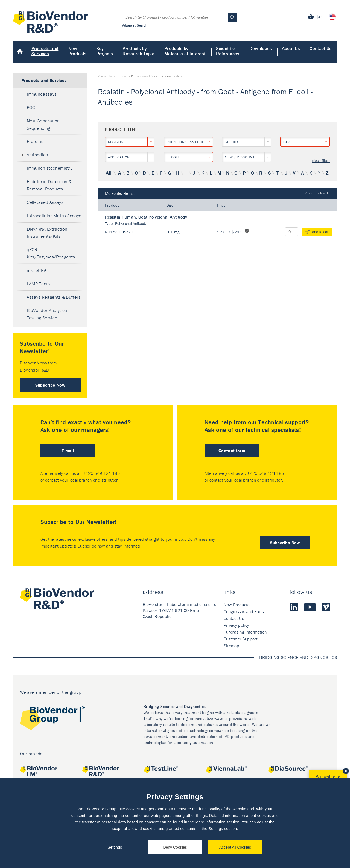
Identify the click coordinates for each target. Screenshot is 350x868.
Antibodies (37, 155)
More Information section (217, 822)
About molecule (318, 193)
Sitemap (231, 646)
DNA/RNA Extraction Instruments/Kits (47, 233)
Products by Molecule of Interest (185, 51)
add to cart (321, 232)
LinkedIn (294, 607)
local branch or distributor (94, 480)
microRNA (37, 270)
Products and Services (45, 51)
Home (20, 52)
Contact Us (320, 48)
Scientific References (228, 51)
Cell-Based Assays (45, 202)
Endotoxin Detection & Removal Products (49, 185)
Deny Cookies (175, 847)
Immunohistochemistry (50, 168)
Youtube (310, 607)
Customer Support (241, 639)
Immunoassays (42, 94)
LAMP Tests (38, 284)
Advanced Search (135, 25)
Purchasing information (245, 632)
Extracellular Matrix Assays (54, 216)
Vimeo (326, 607)
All (109, 173)
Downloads (261, 48)
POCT (32, 107)
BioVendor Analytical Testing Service (48, 314)
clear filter (321, 161)
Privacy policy (236, 625)
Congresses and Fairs (244, 611)
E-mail (68, 451)
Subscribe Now (50, 385)
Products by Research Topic (138, 51)
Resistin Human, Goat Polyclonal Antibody (146, 217)
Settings (115, 847)
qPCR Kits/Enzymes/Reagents (51, 253)
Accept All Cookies (235, 847)
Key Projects (105, 51)
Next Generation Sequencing (43, 124)
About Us (291, 48)
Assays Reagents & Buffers (54, 297)
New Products (78, 51)
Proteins (35, 141)
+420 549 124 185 (101, 473)
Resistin (131, 193)
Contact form (232, 451)
